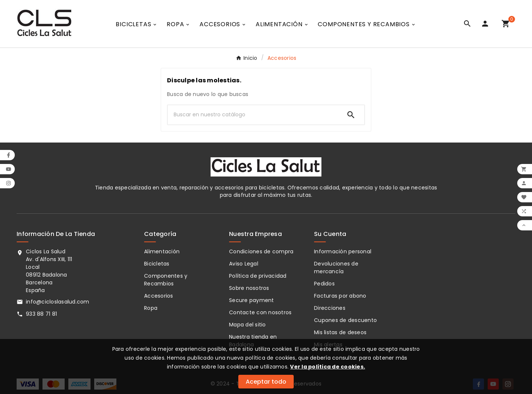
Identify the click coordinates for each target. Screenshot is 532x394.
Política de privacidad (258, 276)
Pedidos (324, 284)
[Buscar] (253, 115)
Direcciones (330, 308)
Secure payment (252, 300)
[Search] (351, 115)
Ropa (151, 308)
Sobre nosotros (249, 288)
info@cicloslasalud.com (58, 302)
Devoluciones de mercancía (336, 268)
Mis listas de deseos (340, 332)
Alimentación (162, 251)
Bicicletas (157, 264)
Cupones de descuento (345, 320)
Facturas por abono (340, 296)
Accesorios (159, 296)
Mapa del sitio (248, 325)
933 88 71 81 (41, 314)
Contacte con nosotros (260, 312)
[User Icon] (487, 24)
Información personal (343, 251)
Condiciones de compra (261, 251)
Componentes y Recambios (166, 280)
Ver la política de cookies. (328, 367)
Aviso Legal (244, 264)
